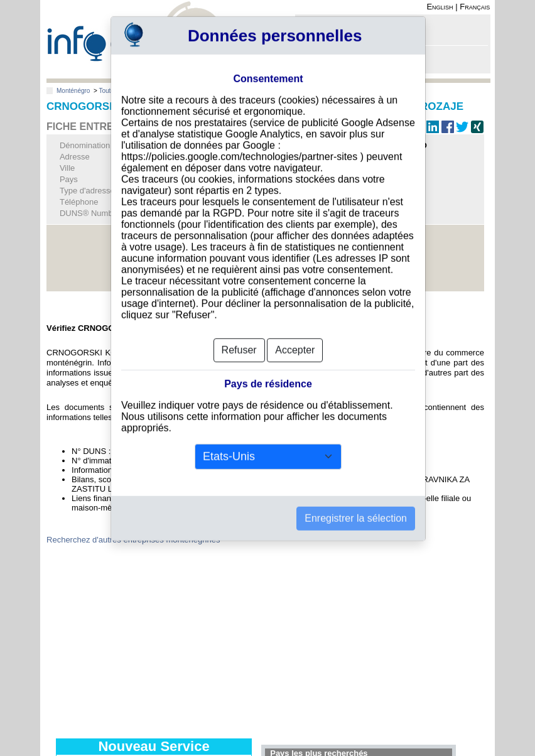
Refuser (239, 335)
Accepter (295, 335)
